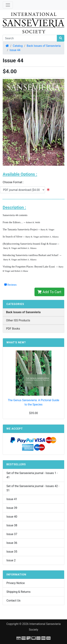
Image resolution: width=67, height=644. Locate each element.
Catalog (18, 46)
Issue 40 (12, 517)
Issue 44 (15, 50)
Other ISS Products (18, 320)
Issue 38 (12, 525)
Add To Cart (49, 292)
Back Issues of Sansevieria (44, 46)
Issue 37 (12, 534)
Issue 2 (11, 560)
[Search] (30, 38)
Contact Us (13, 601)
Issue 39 (12, 508)
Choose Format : (14, 182)
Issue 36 (12, 543)
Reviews (10, 285)
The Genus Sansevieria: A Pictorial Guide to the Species (34, 402)
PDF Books (13, 329)
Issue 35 (12, 552)
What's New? (16, 342)
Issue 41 (12, 499)
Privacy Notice (16, 583)
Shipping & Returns (18, 592)
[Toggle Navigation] (8, 5)
